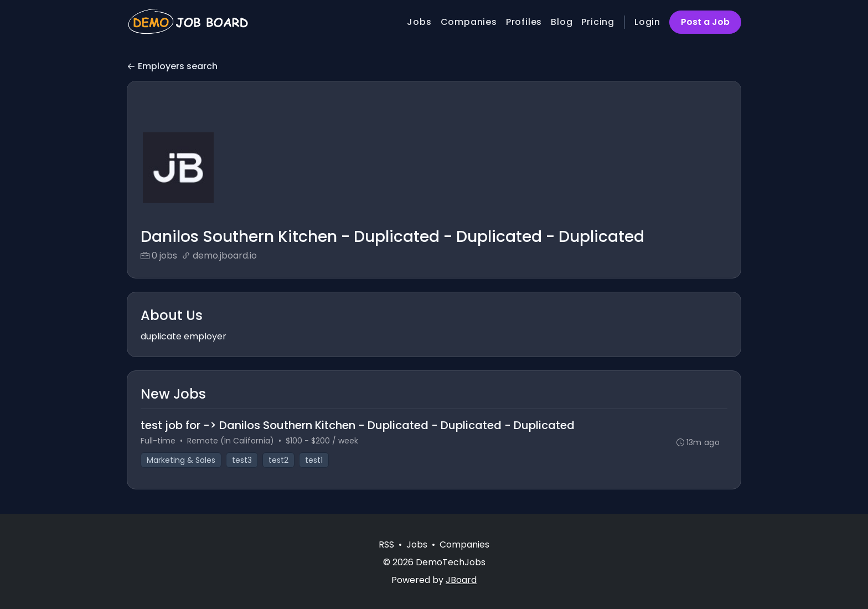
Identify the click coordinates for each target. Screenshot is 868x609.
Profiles (524, 22)
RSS (386, 545)
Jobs (419, 22)
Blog (562, 22)
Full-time (158, 441)
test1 (314, 460)
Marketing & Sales (181, 460)
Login (647, 22)
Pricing (598, 22)
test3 (242, 460)
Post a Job (705, 22)
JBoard (461, 580)
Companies (469, 22)
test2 (278, 460)
